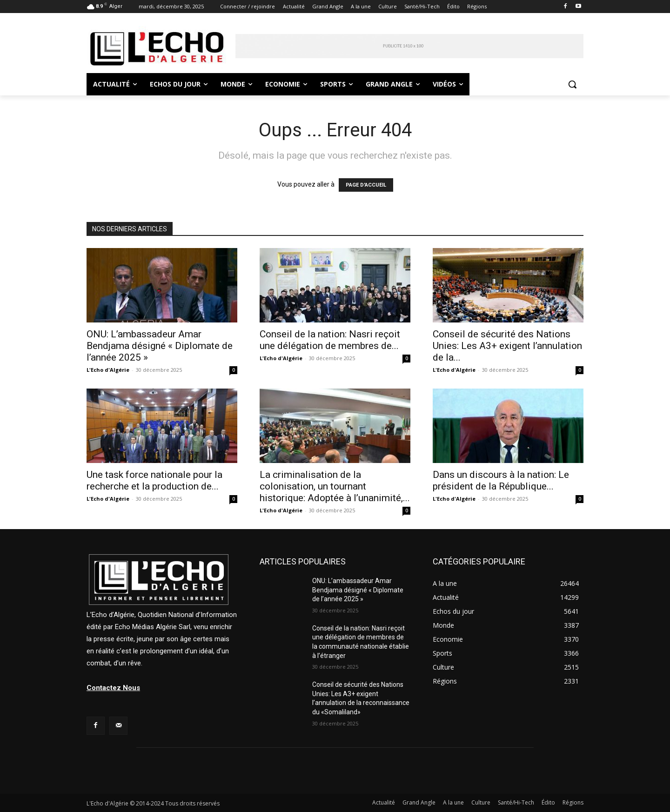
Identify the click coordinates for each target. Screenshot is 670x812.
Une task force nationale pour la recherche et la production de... (154, 480)
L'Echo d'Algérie (108, 370)
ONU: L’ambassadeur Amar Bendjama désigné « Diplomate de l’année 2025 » (160, 346)
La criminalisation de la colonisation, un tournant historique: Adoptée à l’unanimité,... (335, 486)
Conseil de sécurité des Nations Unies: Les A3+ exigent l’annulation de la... (507, 346)
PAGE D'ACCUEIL (366, 185)
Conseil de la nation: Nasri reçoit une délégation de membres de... (330, 340)
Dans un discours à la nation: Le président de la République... (501, 480)
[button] (572, 84)
